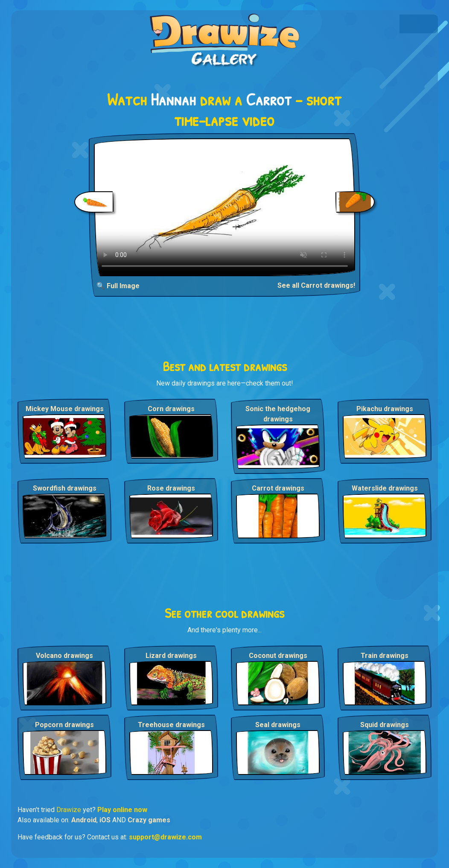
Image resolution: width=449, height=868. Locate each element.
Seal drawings (278, 725)
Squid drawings (385, 725)
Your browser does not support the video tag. (225, 207)
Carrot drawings (278, 488)
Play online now (122, 810)
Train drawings (385, 656)
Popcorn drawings (64, 725)
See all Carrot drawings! (316, 285)
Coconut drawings (278, 656)
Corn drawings (171, 409)
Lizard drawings (171, 656)
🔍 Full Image (118, 286)
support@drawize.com (165, 837)
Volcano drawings (64, 656)
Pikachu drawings (385, 409)
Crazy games (149, 820)
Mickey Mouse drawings (65, 409)
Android (84, 820)
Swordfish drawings (65, 488)
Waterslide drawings (385, 488)
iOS (105, 820)
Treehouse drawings (171, 725)
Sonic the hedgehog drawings (278, 414)
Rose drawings (171, 488)
